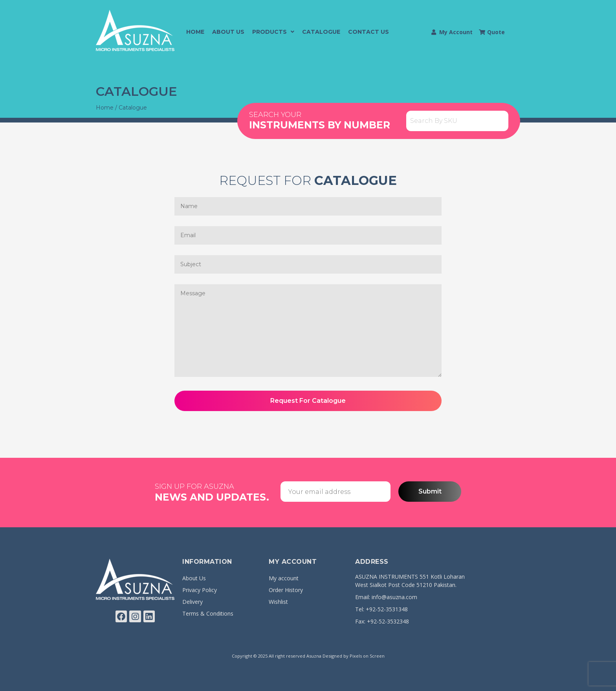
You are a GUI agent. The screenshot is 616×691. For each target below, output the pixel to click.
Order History (286, 590)
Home (195, 32)
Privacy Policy (200, 590)
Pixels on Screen (367, 656)
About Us (228, 32)
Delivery (192, 602)
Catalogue (321, 32)
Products (273, 32)
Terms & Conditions (208, 613)
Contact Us (368, 32)
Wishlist (278, 602)
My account (284, 578)
